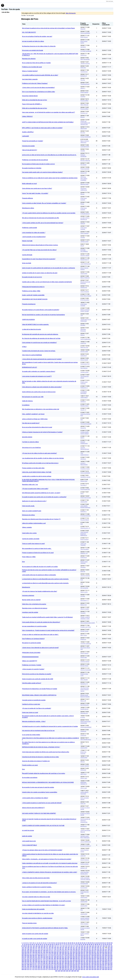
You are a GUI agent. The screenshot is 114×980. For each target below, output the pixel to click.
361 (90, 957)
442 (33, 961)
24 (61, 943)
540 (23, 966)
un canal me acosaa (28, 830)
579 (36, 968)
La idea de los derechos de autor (32, 329)
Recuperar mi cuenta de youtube (31, 643)
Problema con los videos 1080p (31, 291)
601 (95, 968)
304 (28, 955)
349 (58, 957)
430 (92, 960)
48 (108, 943)
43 (98, 943)
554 (60, 966)
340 (33, 957)
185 (74, 949)
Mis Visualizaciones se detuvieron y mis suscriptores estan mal (41, 409)
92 (103, 944)
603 (101, 968)
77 (74, 944)
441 (31, 961)
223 (84, 951)
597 (84, 968)
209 (47, 951)
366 (103, 957)
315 (58, 955)
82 (84, 944)
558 (71, 966)
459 (79, 961)
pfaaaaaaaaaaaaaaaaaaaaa (30, 657)
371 (25, 958)
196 (103, 949)
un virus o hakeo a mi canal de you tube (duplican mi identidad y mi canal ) (44, 905)
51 (23, 944)
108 (50, 946)
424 (76, 960)
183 (68, 949)
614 (39, 969)
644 (62, 971)
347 (52, 957)
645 (64, 971)
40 (92, 943)
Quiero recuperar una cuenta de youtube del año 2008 (38, 679)
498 (92, 963)
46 (104, 943)
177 (52, 949)
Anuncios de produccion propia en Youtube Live (36, 761)
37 (86, 943)
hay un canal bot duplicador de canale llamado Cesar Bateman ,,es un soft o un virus (46, 901)
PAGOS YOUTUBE (27, 241)
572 (109, 966)
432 (98, 960)
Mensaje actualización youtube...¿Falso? (34, 721)
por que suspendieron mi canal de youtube (34, 626)
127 (101, 946)
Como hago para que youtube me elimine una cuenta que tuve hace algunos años (46, 752)
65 (50, 944)
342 (39, 957)
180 (60, 949)
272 (33, 954)
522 (66, 965)
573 (111, 966)
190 (87, 949)
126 (98, 946)
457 (74, 961)
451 (58, 961)
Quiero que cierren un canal (30, 712)
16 (45, 943)
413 (47, 960)
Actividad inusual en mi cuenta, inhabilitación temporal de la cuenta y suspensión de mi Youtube (50, 726)
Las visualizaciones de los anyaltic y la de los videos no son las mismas (43, 458)
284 (66, 954)
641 (111, 969)
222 (82, 951)
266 (109, 952)
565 (90, 966)
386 (66, 958)
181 (63, 949)
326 (87, 955)
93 (105, 944)
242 (44, 952)
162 (103, 948)
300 (109, 954)
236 (28, 952)
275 (42, 954)
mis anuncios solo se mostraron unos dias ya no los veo (38, 731)
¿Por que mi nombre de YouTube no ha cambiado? (37, 708)
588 (60, 968)
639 (106, 969)
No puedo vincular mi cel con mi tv (32, 277)
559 (74, 966)
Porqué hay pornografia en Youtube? (33, 141)
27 (67, 943)
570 (103, 966)
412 (44, 960)
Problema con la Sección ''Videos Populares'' (35, 83)
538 (109, 965)
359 (84, 957)
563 (84, 966)
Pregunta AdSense (27, 198)
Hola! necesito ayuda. (28, 506)
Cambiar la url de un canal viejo (31, 704)
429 (90, 960)
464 (92, 961)
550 (50, 966)
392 (82, 958)
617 (47, 969)
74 (68, 944)
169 (31, 949)
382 (55, 958)
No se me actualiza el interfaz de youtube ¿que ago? (37, 36)
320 (71, 955)
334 (109, 955)
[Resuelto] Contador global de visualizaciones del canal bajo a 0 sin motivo (44, 773)
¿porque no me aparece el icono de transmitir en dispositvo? (39, 883)
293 (90, 954)
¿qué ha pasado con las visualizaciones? (34, 237)
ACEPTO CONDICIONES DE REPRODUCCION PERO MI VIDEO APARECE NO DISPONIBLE (48, 122)
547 (42, 966)
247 (58, 952)
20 (53, 943)
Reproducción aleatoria (29, 59)
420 (66, 960)
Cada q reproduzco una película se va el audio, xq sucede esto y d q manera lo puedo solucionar (50, 863)
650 (78, 971)
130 (109, 946)
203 (31, 951)
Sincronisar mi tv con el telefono (31, 448)
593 (74, 968)
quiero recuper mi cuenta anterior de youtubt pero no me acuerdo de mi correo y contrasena (48, 268)
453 (63, 961)
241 (42, 952)
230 (103, 951)
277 (47, 954)
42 (96, 943)
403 (111, 958)
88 (95, 944)
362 (92, 957)
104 (39, 946)
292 (87, 954)
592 (71, 968)
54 (29, 944)
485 (58, 963)
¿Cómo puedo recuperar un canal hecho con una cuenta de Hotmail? (42, 803)
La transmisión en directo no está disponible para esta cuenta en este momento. (45, 579)
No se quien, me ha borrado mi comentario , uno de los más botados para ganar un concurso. (49, 892)
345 (47, 957)
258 (87, 952)
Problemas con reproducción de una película (35, 160)
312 (50, 955)
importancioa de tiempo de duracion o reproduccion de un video (40, 757)
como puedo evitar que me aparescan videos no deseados (39, 575)
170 (33, 949)
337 (25, 957)
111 (58, 946)
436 (109, 960)
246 (55, 952)
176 (50, 949)
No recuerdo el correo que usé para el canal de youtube (38, 787)
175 (47, 949)
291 (84, 954)
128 (103, 946)
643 (59, 971)
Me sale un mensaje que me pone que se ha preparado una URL (41, 218)
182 (66, 949)
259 (90, 952)
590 (66, 968)
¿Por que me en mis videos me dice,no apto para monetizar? (39, 453)
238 (33, 952)
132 (23, 948)
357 (79, 957)
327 (90, 955)
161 (101, 948)
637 (101, 969)
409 (36, 960)
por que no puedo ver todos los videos (33, 41)
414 (50, 960)
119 (79, 946)
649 (75, 971)
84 (88, 944)
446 (44, 961)
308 (39, 955)
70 (60, 944)
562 (82, 966)
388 (71, 958)
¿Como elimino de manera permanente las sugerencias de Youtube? (42, 359)
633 (90, 969)
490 (71, 963)
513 (42, 965)
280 (55, 954)
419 (63, 960)
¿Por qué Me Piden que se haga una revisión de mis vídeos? (39, 250)
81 (82, 944)
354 (71, 957)
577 (31, 968)
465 (95, 961)
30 (73, 943)
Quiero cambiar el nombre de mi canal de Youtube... (37, 887)
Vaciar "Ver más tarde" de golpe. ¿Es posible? (35, 193)
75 (70, 944)
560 (76, 966)
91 (101, 944)
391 (79, 958)
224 (87, 951)
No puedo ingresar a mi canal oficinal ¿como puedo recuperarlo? (41, 310)
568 (98, 966)
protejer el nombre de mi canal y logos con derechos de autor (40, 273)
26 (65, 943)
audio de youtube (27, 836)
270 (28, 954)
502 (103, 963)
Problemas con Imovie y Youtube (32, 665)
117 (74, 946)
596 (82, 968)
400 (103, 958)
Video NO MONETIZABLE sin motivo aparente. (35, 324)
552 (55, 966)
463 (90, 961)
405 (25, 960)
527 (79, 965)
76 (72, 944)
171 (36, 949)
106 (44, 946)
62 (44, 944)
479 (42, 963)
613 (36, 969)
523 (68, 965)
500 (98, 963)
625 (68, 969)
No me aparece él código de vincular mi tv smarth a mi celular (40, 567)
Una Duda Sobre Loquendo (30, 79)
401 (106, 958)
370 (23, 958)
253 (74, 952)
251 (68, 952)
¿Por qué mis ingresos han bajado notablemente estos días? (40, 591)
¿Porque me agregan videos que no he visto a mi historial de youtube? (42, 850)
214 (60, 951)
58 (37, 944)
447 (47, 961)
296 (98, 954)
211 (52, 951)
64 (48, 944)
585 (52, 968)
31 (74, 943)
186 (76, 949)
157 (90, 948)
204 (33, 951)
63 (46, 944)
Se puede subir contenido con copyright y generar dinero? (39, 371)
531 (90, 965)
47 (106, 943)
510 (33, 965)
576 (28, 968)
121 (85, 946)
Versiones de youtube (28, 146)
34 (80, 943)
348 (55, 957)
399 (101, 958)
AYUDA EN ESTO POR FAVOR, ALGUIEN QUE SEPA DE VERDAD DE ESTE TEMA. (45, 928)
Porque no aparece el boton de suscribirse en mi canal (38, 553)
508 (28, 965)
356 (76, 957)
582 (44, 968)
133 (25, 948)
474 (28, 963)
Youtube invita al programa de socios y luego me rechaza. (39, 351)
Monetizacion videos (28, 208)
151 (74, 948)
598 (87, 968)
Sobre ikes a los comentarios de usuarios (34, 604)
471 (111, 961)
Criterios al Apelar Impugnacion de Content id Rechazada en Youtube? (42, 432)
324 (82, 955)
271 (31, 954)
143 (52, 948)
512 (39, 965)
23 (59, 943)
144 (55, 948)
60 (41, 944)
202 (28, 951)
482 (50, 963)
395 (90, 958)
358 (82, 957)
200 (23, 951)
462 (87, 961)
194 (98, 949)
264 (103, 952)
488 (66, 963)
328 (92, 955)
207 (42, 951)
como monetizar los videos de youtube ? (34, 233)
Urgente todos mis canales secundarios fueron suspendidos (40, 792)
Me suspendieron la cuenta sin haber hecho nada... (37, 548)
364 (98, 957)
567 (95, 966)
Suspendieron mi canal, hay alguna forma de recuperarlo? (39, 259)
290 (82, 954)
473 (25, 963)
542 (28, 966)
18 (49, 943)
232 (109, 951)
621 (58, 969)
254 (76, 952)
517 (52, 965)
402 (109, 958)
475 (31, 963)
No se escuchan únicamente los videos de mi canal (37, 427)
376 (39, 958)
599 (90, 968)
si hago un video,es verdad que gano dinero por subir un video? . (40, 634)
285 (68, 954)
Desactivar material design (30, 96)
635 (95, 969)
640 (109, 969)
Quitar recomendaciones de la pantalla (33, 909)
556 (66, 966)
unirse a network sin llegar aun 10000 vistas (35, 419)
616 (44, 969)
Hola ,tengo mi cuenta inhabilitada (32, 355)
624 (66, 969)
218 (71, 951)
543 (31, 966)
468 (103, 961)
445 (42, 961)
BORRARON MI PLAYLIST (30, 367)
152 (76, 948)
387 (68, 958)
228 (98, 951)
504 (109, 963)
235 (25, 952)
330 (98, 955)
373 (31, 958)
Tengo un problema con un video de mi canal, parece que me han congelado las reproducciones (50, 178)
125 (95, 946)
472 (23, 963)
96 (111, 944)
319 (68, 955)
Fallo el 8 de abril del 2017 (30, 150)
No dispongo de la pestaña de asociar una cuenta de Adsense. (40, 334)
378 (44, 958)
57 (35, 944)
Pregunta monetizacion (29, 304)
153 (79, 948)
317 (63, 955)
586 (55, 968)
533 (95, 965)
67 (54, 944)
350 (60, 957)
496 (87, 963)
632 (87, 969)
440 (28, 961)
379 (47, 958)
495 (84, 963)
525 (74, 965)
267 (111, 952)
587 (58, 968)
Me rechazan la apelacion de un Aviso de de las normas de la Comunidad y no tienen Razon (48, 28)
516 (50, 965)
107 (47, 946)
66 (52, 944)
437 (111, 960)
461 (84, 961)
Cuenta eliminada (27, 255)
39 (90, 943)
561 (79, 966)
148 (66, 948)
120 (82, 946)
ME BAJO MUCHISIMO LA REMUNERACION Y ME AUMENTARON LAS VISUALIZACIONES (48, 782)
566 (92, 966)
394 (87, 958)
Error (23, 562)
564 (87, 966)
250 (66, 952)
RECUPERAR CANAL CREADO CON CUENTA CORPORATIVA (39, 695)
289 (79, 954)
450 (55, 961)
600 (92, 968)
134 (28, 948)
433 (101, 960)
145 (58, 948)
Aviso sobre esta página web (91, 977)
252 (71, 952)
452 (60, 961)
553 (58, 966)
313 (52, 955)
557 (68, 966)
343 (42, 957)
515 (47, 965)
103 (36, 946)
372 (28, 958)
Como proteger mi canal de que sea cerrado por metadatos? (39, 343)
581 (42, 968)
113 (63, 946)
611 (31, 969)
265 (106, 952)
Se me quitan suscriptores (30, 777)
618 (50, 969)
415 (52, 960)
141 (47, 948)
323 (79, 955)
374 (33, 958)
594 (76, 968)
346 (50, 957)
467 (101, 961)
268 (23, 954)
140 (44, 948)
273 (36, 954)
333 (106, 955)
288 (76, 954)
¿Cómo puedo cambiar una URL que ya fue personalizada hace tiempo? (43, 223)
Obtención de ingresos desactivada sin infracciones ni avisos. (40, 245)
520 (60, 965)
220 (76, 951)
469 (106, 961)
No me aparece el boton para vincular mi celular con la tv (38, 164)
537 (106, 965)
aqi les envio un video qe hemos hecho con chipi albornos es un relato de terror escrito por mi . (49, 155)
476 (33, 963)
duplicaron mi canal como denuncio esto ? (34, 501)
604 (103, 968)
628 (76, 969)
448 (50, 961)
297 (101, 954)
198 (109, 949)
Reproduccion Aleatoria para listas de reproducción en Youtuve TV (41, 519)
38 (88, 943)
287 (74, 954)
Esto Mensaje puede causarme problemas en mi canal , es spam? (41, 493)
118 (77, 946)
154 (82, 948)
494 (82, 963)
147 (63, 948)
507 (25, 965)
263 (101, 952)
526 (76, 965)
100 (28, 946)
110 (55, 946)
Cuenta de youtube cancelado (31, 539)
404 (23, 960)
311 (47, 955)
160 (98, 948)
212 (55, 951)
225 (90, 951)
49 (110, 943)
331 (101, 955)
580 (39, 968)
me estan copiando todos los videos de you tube (36, 897)
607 (111, 968)
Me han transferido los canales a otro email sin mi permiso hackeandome (43, 315)
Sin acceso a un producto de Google (33, 50)
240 (39, 952)
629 (79, 969)
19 (51, 943)
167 (25, 949)
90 (99, 944)
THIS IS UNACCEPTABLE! (29, 845)
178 (55, 949)
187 (79, 949)
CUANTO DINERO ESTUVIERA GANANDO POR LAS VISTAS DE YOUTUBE (43, 825)
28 (69, 943)
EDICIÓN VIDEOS (27, 437)
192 (92, 949)
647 (70, 971)
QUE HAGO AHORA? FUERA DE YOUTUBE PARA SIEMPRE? (39, 813)
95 (109, 944)
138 (39, 948)
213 (58, 951)
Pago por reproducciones (29, 923)
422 (71, 960)
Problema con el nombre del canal (32, 67)
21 (55, 943)
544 (33, 966)
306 (33, 955)
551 (52, 966)
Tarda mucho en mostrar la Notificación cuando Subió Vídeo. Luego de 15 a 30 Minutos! (47, 617)
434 (103, 960)
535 (101, 965)
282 (60, 954)
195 (101, 949)
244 (50, 952)
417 (58, 960)
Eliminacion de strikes (28, 515)
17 (47, 943)
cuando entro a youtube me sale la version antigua (37, 476)
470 (109, 961)
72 (64, 944)
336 (23, 957)
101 (31, 946)
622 (60, 969)
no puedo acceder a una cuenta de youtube (35, 939)
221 (79, 951)
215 (63, 951)
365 (101, 957)
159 (95, 948)
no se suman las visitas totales (31, 735)
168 (28, 949)
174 (44, 949)
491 (74, 963)
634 (92, 969)
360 (87, 957)
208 (44, 951)
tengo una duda (27, 263)
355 (74, 957)
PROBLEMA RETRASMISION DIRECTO (33, 287)
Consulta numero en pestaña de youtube (34, 700)
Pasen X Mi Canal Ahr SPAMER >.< (32, 104)
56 (33, 944)
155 (84, 948)
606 (109, 968)
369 (111, 957)
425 (79, 960)
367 (106, 957)
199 (111, 949)
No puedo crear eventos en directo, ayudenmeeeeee (37, 918)
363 (95, 957)
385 (63, 958)
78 (76, 944)
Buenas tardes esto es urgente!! (31, 600)
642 (56, 971)
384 (60, 958)
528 (82, 965)
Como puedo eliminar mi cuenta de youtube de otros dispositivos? (41, 622)
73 (66, 944)
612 (33, 969)
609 (25, 969)
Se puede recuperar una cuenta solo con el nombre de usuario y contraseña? (44, 497)
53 (27, 944)
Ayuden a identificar (28, 132)
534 (98, 965)
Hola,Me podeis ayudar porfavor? (32, 683)
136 (33, 948)
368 (109, 957)
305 (31, 955)
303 (25, 955)
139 (42, 948)
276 (44, 954)
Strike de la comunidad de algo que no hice (35, 100)
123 (90, 946)
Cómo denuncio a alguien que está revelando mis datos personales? (42, 387)
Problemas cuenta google (30, 228)
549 (47, 966)
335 (111, 955)
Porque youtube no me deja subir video (33, 468)
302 (23, 955)
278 (50, 954)
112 (61, 946)
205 (36, 951)
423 (74, 960)
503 (106, 963)
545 (36, 966)
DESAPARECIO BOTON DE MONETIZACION (35, 299)
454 (66, 961)
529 (84, 965)
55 (31, 944)
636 (98, 969)
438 (23, 961)
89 (97, 944)
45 (102, 943)
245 (52, 952)
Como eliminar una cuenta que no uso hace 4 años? (37, 188)
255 (79, 952)
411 (42, 960)
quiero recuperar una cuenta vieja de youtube (35, 934)
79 (78, 944)
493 (79, 963)
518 (55, 965)
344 (44, 957)
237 (31, 952)
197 (106, 949)
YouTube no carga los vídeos (30, 442)
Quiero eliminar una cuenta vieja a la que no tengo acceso (39, 392)
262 (98, 952)
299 (106, 954)
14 (41, 943)
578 (33, 968)
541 (25, 966)
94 (107, 944)
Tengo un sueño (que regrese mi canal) (33, 544)
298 (103, 954)
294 (92, 954)
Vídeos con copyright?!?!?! (30, 661)
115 (69, 946)
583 (47, 968)
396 (92, 958)
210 (50, 951)
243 (47, 952)
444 (39, 961)
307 (36, 955)
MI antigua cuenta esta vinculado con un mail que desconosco (40, 463)
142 (50, 948)
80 (80, 944)
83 (86, 944)
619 (52, 969)
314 (55, 955)
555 (63, 966)
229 (101, 951)
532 (92, 965)
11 (35, 943)
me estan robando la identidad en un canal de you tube (38, 913)
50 (112, 943)
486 (60, 963)
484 (55, 963)
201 (25, 951)
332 (103, 955)
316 (60, 955)
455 (68, 961)
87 (93, 944)
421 (68, 960)
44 (100, 943)
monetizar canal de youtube (30, 612)
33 (78, 943)
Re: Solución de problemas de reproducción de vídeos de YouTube (41, 338)
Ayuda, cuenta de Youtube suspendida (33, 295)
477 (36, 963)
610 (28, 969)
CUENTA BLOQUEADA (28, 319)
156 (87, 948)
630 (82, 969)
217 (68, 951)
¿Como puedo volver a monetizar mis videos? (35, 798)
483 (52, 963)
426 (82, 960)
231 (106, 951)
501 (101, 963)
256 (82, 952)
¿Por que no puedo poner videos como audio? (35, 489)
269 (25, 954)
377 (42, 958)
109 (52, 946)
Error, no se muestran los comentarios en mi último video (38, 92)
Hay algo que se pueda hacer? (31, 423)
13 (39, 943)
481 (47, 963)
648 (72, 971)
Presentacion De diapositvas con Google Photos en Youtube (40, 689)
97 (22, 946)
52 (25, 944)
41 (94, 943)
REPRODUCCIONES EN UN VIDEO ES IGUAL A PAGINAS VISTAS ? (41, 747)
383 (58, 958)
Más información (71, 13)
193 (95, 949)
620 (55, 969)
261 (95, 952)
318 (66, 955)
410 (39, 960)
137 (36, 948)
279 (52, 954)
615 (42, 969)
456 (71, 961)
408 (33, 960)
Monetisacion (26, 587)
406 (28, 960)
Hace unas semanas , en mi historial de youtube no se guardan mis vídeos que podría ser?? (48, 112)
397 (95, 958)
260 (92, 952)
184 (71, 949)
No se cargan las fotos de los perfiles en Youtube (36, 63)
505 (111, 963)
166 (23, 949)
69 (58, 944)
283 (63, 954)
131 (111, 946)
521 (63, 965)
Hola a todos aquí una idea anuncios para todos (36, 878)
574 (23, 968)
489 (68, 963)
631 (84, 969)
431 (95, 960)
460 (82, 961)
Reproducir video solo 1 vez (30, 484)
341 (36, 957)
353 (68, 957)
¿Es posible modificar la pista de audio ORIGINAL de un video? (40, 75)
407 (31, 960)
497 (90, 963)
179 (58, 949)
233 (111, 951)
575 (25, 968)
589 (63, 968)
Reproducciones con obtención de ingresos (35, 608)
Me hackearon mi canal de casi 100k (33, 397)
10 (33, 943)
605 (106, 968)
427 (84, 960)
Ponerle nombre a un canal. (30, 765)
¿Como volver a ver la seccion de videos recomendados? (38, 87)
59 (39, 944)
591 (68, 968)
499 (95, 963)
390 (76, 958)
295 (95, 954)
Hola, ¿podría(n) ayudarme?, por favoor (33, 414)
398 (98, 958)
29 (71, 943)
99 (26, 946)
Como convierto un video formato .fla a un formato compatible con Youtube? (44, 203)
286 (71, 954)
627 (74, 969)
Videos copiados (27, 527)
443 (36, 961)
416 (55, 960)
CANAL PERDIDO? (27, 116)
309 (42, 955)
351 (63, 957)
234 (23, 952)
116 (71, 946)
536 (103, 965)
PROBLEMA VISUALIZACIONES (31, 653)
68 (56, 944)
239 (36, 952)
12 (37, 943)
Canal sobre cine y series (29, 533)
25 (63, 943)
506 (23, 965)
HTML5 (24, 347)
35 (82, 943)
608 (23, 969)
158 (92, 948)
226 (92, 951)
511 (36, 965)
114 (66, 946)
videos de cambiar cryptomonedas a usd (34, 523)
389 (74, 958)
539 (111, 965)
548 (44, 966)
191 (90, 949)
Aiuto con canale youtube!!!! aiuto (32, 511)
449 (52, 961)
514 (44, 965)
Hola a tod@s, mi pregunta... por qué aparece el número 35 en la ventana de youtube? (47, 859)
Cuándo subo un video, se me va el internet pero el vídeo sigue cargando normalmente (47, 282)
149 (68, 948)
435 (106, 960)
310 (44, 955)
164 (109, 948)
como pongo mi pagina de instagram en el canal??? (37, 376)
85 (90, 944)
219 (74, 951)
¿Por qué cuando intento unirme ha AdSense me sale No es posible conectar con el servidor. (49, 213)
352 (66, 957)
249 (63, 952)
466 (98, 961)
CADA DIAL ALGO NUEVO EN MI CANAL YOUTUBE (37, 472)
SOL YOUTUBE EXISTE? (29, 32)
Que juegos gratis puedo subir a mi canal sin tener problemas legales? (42, 172)
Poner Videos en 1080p (29, 557)
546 (39, 966)
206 (39, 951)
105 (42, 946)
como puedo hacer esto (29, 841)
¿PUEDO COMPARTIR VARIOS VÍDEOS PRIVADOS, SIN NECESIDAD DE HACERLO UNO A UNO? (50, 872)
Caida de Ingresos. (27, 401)
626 (71, 969)
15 (43, 943)
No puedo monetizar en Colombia (32, 168)
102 (34, 946)
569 (101, 966)
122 (87, 946)
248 (60, 952)
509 (31, 965)
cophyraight (25, 136)
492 (76, 963)
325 (84, 955)
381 (52, 958)
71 (62, 944)
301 (111, 954)
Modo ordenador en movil (29, 184)
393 (84, 958)
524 (71, 965)
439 (25, 961)
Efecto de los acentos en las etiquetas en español (37, 674)
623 (63, 969)
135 (31, 948)
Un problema (26, 405)
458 (76, 961)
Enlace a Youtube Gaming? (30, 71)
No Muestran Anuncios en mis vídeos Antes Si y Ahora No (39, 46)
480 (44, 963)
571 (106, 966)
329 (95, 955)
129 (106, 946)
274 (39, 954)
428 (87, 960)
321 (74, 955)
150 (71, 948)
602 (98, 968)
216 (66, 951)
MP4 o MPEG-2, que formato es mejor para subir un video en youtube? (42, 128)
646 (67, 971)
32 (76, 943)
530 (87, 965)
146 (60, 948)
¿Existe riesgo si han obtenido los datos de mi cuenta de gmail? (40, 648)
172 (39, 949)
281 (58, 954)
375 (36, 958)
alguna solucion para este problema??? (33, 808)
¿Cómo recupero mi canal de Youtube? (33, 669)
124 (93, 946)
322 (76, 955)
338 (28, 957)
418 (60, 960)
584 (50, 968)
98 (24, 946)
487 (63, 963)
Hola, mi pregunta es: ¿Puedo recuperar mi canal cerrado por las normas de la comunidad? (48, 630)
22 (57, 943)
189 (84, 949)
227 (95, 951)
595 (79, 968)
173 (42, 949)
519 (58, 965)
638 (103, 969)
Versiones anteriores (28, 595)
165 (111, 948)
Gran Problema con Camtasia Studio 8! (33, 639)
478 (39, 963)
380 (50, 958)
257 (84, 952)
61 (43, 944)
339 (31, 957)
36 (84, 943)
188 (82, 949)
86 (92, 944)
